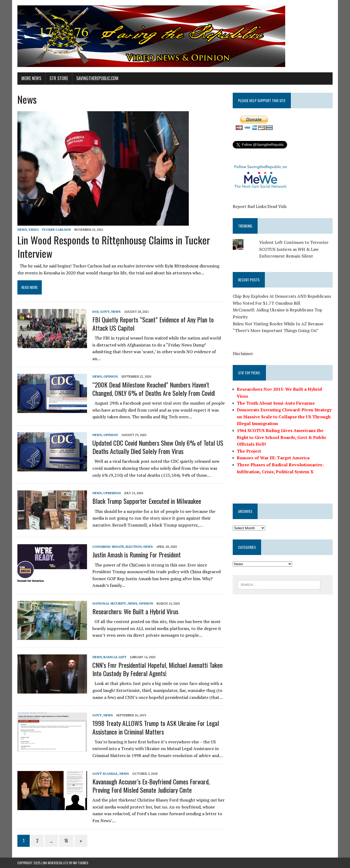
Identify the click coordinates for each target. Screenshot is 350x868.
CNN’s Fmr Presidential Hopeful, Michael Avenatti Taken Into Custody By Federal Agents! (157, 669)
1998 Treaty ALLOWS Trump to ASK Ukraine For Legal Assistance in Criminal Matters (156, 727)
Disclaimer (243, 353)
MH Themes (81, 863)
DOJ (95, 312)
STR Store (59, 78)
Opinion (111, 376)
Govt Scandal (105, 774)
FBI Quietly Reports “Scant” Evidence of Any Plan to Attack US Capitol (153, 324)
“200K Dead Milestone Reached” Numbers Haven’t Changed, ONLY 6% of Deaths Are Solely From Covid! (154, 389)
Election (134, 547)
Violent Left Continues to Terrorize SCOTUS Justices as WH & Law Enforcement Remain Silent (294, 249)
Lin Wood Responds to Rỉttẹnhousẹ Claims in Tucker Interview (114, 246)
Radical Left (115, 657)
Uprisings (112, 493)
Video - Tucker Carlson (50, 230)
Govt (105, 312)
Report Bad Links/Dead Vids (260, 206)
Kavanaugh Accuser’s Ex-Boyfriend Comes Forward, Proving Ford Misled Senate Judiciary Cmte (151, 786)
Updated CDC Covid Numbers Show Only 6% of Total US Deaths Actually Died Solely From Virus (158, 447)
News (22, 230)
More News (31, 78)
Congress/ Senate (108, 547)
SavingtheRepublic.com (97, 78)
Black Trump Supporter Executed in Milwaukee (147, 501)
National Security (109, 603)
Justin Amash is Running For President (137, 554)
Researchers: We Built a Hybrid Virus (135, 611)
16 (66, 841)
